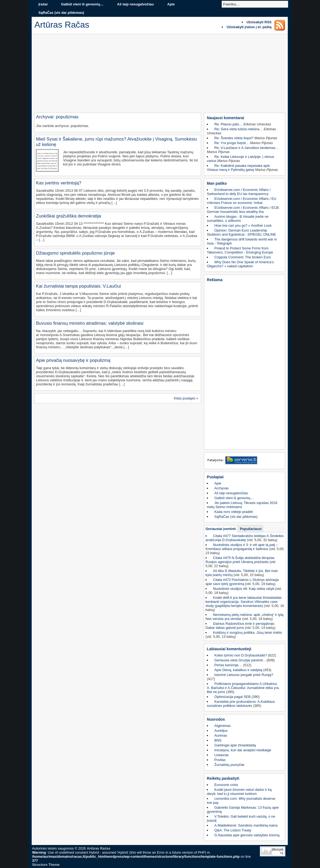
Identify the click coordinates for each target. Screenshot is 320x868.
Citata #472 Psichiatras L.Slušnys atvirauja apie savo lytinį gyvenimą (242, 582)
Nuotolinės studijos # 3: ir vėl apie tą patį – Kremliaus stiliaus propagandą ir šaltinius (242, 547)
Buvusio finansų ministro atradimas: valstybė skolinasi (90, 323)
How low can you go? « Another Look (243, 225)
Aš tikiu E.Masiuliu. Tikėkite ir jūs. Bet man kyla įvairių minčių (242, 573)
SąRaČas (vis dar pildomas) (61, 13)
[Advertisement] (160, 75)
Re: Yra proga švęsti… (232, 143)
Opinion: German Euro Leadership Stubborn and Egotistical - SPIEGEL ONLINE (241, 232)
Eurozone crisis (226, 785)
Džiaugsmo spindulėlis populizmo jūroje (75, 253)
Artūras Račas (99, 848)
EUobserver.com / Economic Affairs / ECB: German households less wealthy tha (243, 210)
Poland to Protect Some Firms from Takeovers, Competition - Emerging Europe (240, 250)
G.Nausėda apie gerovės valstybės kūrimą (247, 835)
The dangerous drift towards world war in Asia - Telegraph (242, 241)
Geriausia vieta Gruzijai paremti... (240, 660)
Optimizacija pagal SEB (233, 697)
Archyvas (222, 488)
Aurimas (221, 735)
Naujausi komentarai (226, 118)
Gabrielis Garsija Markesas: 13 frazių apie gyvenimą (243, 810)
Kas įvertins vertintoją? (59, 183)
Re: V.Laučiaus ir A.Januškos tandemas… (247, 148)
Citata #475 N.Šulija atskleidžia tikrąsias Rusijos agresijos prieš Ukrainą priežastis (240, 560)
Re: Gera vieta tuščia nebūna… (239, 129)
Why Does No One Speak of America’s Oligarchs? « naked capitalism (240, 264)
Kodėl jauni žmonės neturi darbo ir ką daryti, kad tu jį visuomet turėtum (239, 792)
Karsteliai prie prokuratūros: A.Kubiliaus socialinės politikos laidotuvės (241, 704)
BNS (218, 740)
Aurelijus (221, 731)
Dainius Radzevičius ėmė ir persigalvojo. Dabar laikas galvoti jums (240, 626)
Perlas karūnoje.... (228, 665)
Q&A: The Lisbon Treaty (233, 830)
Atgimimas (223, 726)
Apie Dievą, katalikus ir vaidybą (238, 670)
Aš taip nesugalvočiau (135, 4)
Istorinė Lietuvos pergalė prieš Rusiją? (244, 675)
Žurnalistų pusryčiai (229, 765)
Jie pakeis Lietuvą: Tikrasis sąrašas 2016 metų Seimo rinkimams (242, 505)
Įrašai (43, 4)
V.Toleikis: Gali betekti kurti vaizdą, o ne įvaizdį (241, 818)
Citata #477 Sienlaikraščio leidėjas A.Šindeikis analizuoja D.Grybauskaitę (245, 538)
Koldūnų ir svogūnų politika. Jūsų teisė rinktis (248, 633)
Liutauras (222, 755)
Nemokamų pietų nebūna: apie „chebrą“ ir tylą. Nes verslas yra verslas (245, 617)
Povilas (220, 760)
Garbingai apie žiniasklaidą (235, 745)
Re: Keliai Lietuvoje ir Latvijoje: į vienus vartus (241, 159)
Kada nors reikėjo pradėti (234, 512)
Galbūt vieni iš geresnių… (82, 4)
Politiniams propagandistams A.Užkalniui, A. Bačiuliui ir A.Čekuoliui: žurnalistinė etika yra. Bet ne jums (243, 688)
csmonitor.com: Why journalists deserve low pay (241, 801)
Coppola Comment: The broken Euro (243, 257)
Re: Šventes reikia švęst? (234, 138)
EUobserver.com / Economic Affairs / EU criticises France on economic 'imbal (242, 201)
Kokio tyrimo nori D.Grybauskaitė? (241, 655)
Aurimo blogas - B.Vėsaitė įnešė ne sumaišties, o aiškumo (238, 219)
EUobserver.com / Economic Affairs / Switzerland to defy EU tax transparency (239, 192)
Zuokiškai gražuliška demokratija (68, 216)
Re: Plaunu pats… (228, 124)
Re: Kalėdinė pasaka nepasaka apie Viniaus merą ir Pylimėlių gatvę (238, 168)
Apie (171, 4)
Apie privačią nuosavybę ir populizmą (73, 360)
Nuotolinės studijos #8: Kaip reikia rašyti (244, 589)
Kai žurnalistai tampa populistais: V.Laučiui (79, 286)
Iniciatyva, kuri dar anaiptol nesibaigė (243, 750)
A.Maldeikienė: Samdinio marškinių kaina (246, 825)
